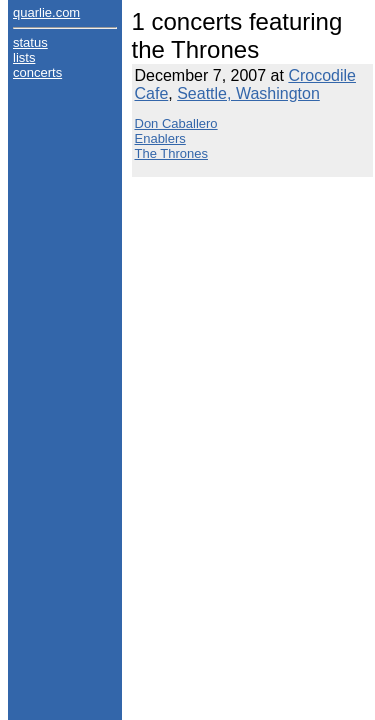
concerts (37, 72)
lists (24, 57)
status (30, 42)
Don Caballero (176, 123)
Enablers (160, 138)
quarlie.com (46, 12)
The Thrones (171, 153)
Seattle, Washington (248, 93)
